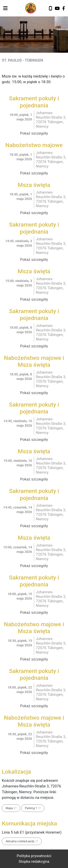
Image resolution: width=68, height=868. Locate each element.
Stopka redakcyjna (34, 861)
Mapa (9, 808)
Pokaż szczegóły (34, 133)
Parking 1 (31, 808)
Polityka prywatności (34, 856)
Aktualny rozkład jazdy (20, 841)
